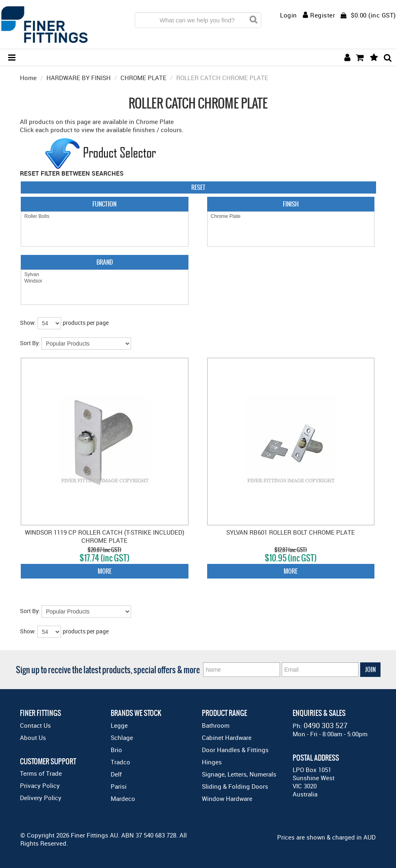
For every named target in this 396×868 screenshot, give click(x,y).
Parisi (119, 786)
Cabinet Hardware (227, 737)
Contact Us (35, 725)
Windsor (105, 281)
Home (28, 78)
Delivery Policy (41, 798)
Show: (28, 323)
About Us (33, 737)
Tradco (120, 762)
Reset (198, 187)
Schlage (122, 737)
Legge (119, 725)
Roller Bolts (105, 216)
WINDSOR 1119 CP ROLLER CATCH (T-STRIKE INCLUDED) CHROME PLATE (105, 536)
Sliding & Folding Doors (235, 786)
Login (289, 15)
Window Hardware (227, 798)
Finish (291, 204)
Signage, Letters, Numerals (239, 774)
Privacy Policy (40, 785)
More (105, 571)
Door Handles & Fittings (235, 750)
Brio (116, 750)
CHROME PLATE (143, 78)
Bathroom (216, 725)
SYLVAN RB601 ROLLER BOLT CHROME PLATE (291, 532)
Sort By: (30, 343)
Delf (116, 774)
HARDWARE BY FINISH (79, 78)
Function (104, 204)
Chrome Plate (291, 216)
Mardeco (123, 798)
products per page (86, 323)
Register (323, 15)
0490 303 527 (326, 725)
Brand (105, 262)
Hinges (212, 762)
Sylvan (105, 275)
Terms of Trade (41, 773)
